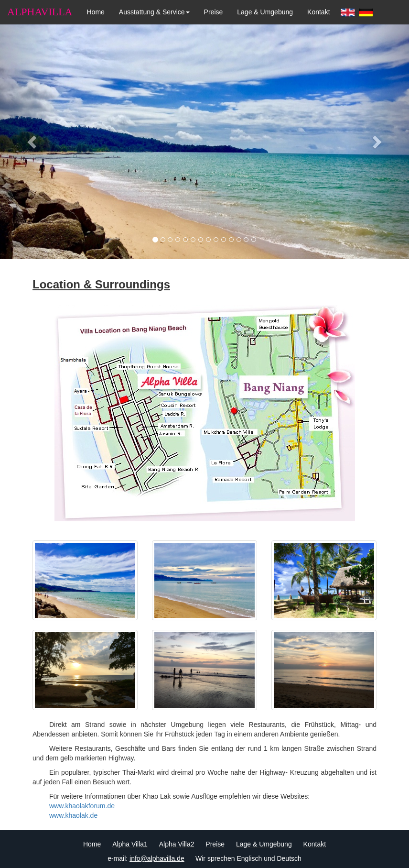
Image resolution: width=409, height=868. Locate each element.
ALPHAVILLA (40, 12)
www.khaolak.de (73, 815)
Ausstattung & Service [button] (154, 12)
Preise (214, 12)
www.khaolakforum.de (82, 806)
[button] (31, 139)
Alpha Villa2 (177, 844)
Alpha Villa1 (130, 844)
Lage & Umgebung (265, 12)
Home (95, 12)
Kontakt (318, 12)
